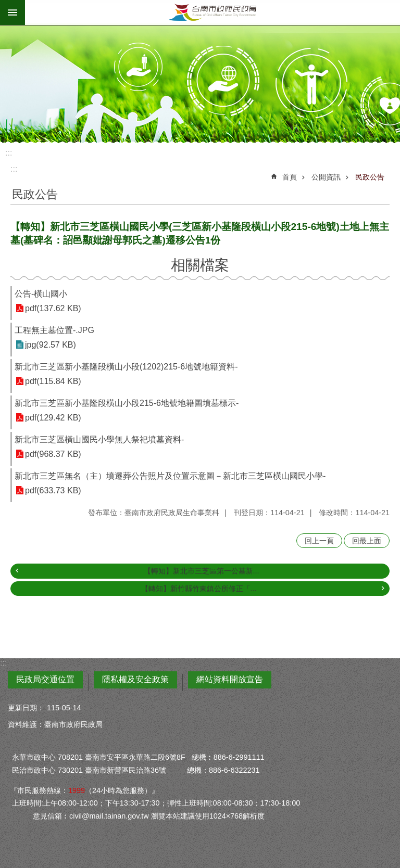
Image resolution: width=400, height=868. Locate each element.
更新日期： (26, 708)
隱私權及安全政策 (135, 679)
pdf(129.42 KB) (53, 418)
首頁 (290, 177)
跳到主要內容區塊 (5, 5)
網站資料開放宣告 (230, 679)
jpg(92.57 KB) (51, 345)
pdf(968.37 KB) (53, 454)
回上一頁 (319, 541)
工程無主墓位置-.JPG (54, 330)
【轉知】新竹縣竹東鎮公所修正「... (199, 589)
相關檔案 (200, 265)
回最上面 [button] (367, 541)
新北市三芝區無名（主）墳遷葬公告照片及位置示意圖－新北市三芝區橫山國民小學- (170, 476)
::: (9, 153)
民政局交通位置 (45, 679)
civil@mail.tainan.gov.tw (109, 816)
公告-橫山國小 (41, 294)
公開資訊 (326, 177)
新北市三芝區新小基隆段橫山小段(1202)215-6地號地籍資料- (126, 367)
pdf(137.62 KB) (53, 308)
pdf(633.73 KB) (53, 490)
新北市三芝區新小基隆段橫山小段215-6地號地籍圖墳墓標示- (127, 403)
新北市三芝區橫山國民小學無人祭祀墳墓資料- (99, 439)
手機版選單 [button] (12, 12)
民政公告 (370, 177)
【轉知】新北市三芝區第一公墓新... (202, 571)
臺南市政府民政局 (213, 12)
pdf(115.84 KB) (53, 381)
